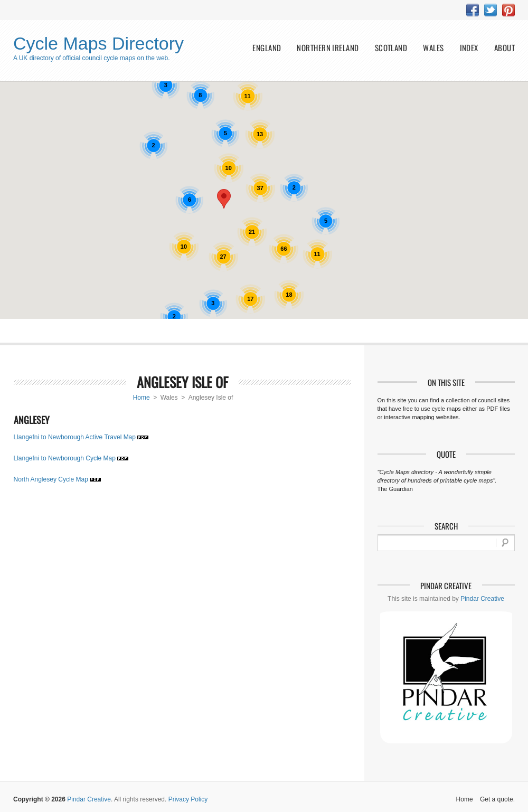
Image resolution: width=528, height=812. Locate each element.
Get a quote (497, 799)
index (469, 48)
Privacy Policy (188, 799)
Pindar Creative (482, 599)
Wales (433, 48)
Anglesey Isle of (182, 382)
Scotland (391, 48)
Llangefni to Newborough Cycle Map (65, 458)
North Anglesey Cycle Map (51, 479)
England (267, 48)
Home (142, 398)
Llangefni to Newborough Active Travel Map (75, 437)
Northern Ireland (328, 48)
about (505, 48)
